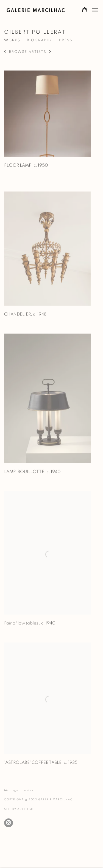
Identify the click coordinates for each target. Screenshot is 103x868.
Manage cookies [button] (19, 790)
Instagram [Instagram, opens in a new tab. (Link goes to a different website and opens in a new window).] (9, 823)
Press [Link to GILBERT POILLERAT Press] (66, 40)
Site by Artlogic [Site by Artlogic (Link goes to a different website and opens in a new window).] (19, 809)
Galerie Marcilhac (37, 10)
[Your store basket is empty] (85, 10)
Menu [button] (95, 10)
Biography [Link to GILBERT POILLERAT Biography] (40, 40)
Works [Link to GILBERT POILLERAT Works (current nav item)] (12, 40)
